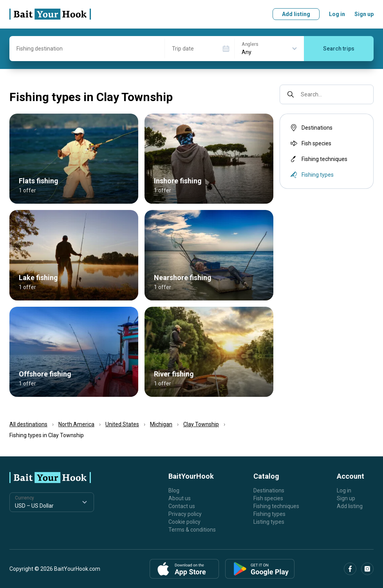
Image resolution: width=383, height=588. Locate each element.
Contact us (182, 506)
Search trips (339, 49)
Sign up (364, 14)
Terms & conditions (192, 530)
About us (180, 498)
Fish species (310, 143)
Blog (174, 490)
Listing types (269, 522)
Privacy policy (185, 514)
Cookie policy (184, 522)
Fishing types (269, 514)
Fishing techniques (318, 159)
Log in (337, 14)
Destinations (311, 128)
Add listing (296, 14)
